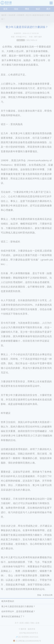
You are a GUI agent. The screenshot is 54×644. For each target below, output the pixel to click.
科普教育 (21, 15)
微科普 (4, 15)
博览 (27, 9)
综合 (16, 9)
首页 (5, 9)
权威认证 (21, 40)
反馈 (37, 623)
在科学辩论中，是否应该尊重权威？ (18, 611)
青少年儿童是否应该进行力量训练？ (18, 606)
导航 (51, 4)
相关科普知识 (8, 601)
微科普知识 (7, 4)
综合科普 (12, 15)
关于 (17, 623)
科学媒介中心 (21, 37)
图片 (49, 9)
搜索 (27, 623)
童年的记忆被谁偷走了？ (13, 616)
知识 (38, 9)
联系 (22, 623)
